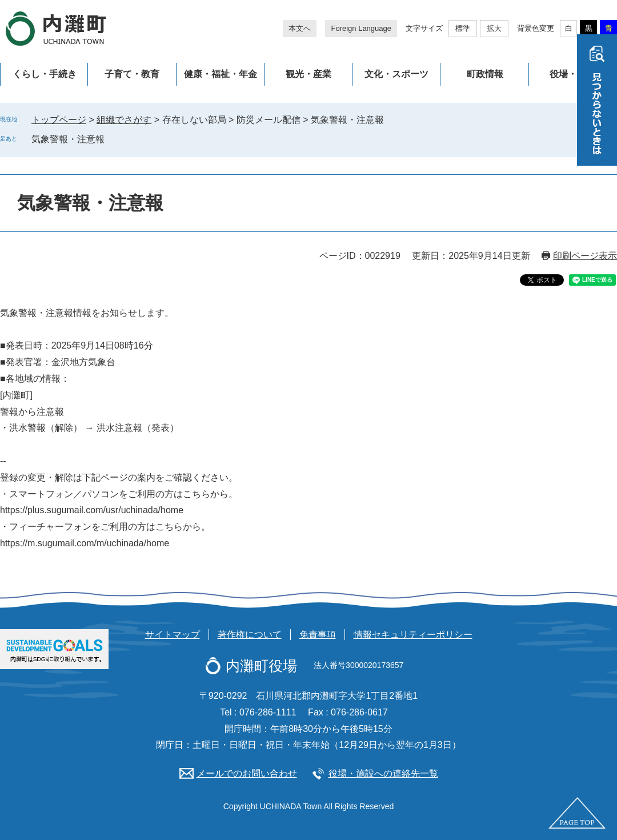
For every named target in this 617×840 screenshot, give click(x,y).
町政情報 (485, 74)
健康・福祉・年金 (221, 74)
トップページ (59, 120)
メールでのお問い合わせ (247, 773)
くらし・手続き (45, 74)
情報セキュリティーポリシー (413, 635)
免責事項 (318, 635)
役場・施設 (572, 74)
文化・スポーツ (396, 74)
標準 (463, 28)
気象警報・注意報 (68, 139)
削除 (113, 139)
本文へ (300, 28)
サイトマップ (173, 635)
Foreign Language (361, 28)
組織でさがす (124, 120)
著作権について (250, 635)
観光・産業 (308, 74)
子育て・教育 (132, 74)
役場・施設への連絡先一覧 (383, 773)
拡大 (494, 28)
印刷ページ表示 (585, 256)
